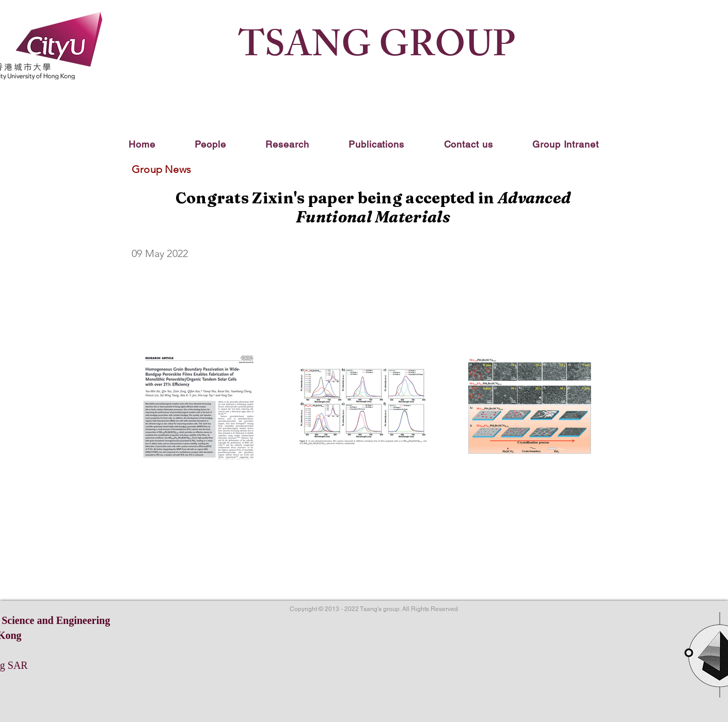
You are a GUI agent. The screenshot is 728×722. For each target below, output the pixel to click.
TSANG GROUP (377, 50)
